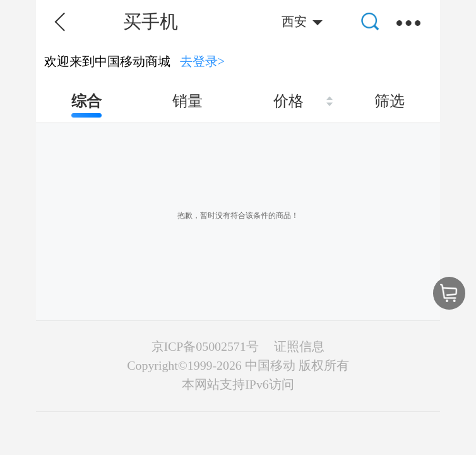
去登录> (203, 61)
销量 (187, 101)
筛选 (390, 101)
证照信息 (299, 346)
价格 (289, 101)
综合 (86, 101)
